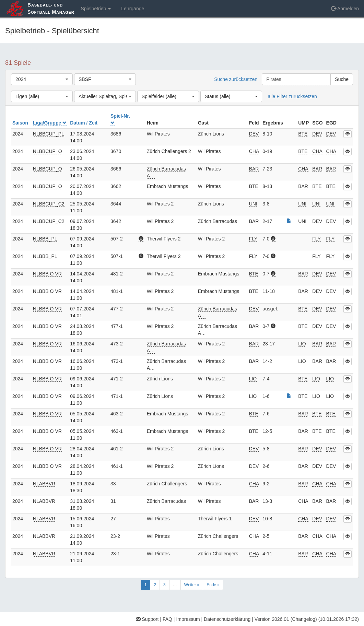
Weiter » (192, 585)
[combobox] (42, 79)
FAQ (167, 619)
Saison (21, 123)
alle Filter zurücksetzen (292, 96)
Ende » (213, 585)
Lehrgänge (133, 9)
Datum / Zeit (84, 123)
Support (147, 619)
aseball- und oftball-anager (51, 8)
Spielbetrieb (96, 9)
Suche (342, 79)
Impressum (188, 619)
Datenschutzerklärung (227, 619)
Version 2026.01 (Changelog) (286, 619)
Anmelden (345, 9)
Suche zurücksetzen (236, 79)
